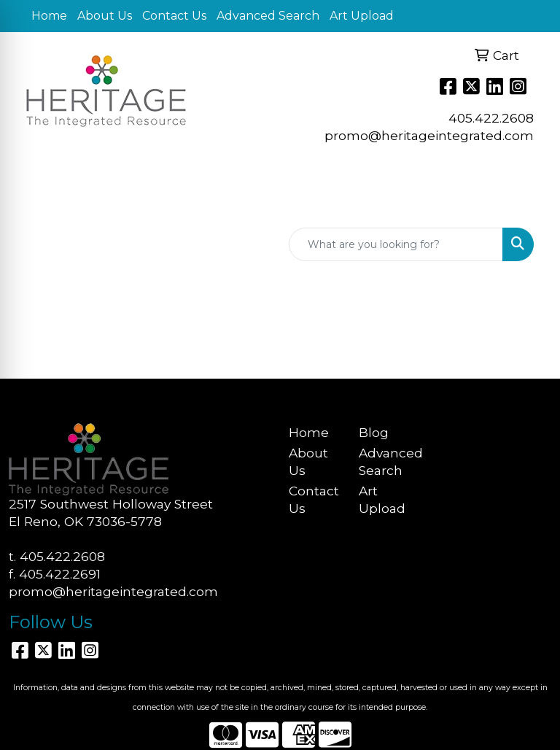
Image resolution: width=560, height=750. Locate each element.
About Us (105, 16)
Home (49, 16)
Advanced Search (268, 16)
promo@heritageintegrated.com (429, 135)
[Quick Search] (396, 244)
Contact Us (174, 16)
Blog (374, 432)
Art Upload (362, 16)
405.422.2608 (491, 118)
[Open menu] (531, 203)
